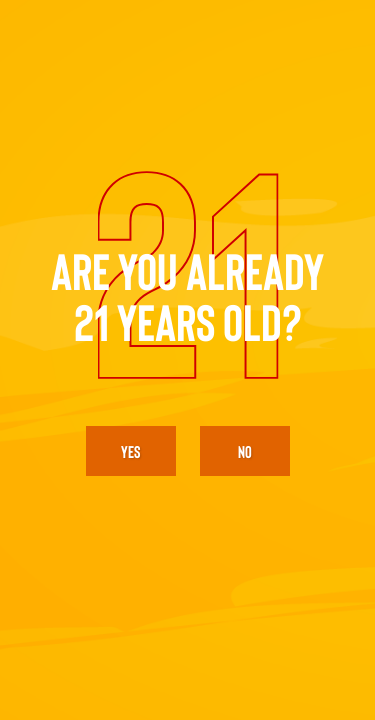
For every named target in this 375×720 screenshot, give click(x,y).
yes (130, 451)
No (245, 451)
